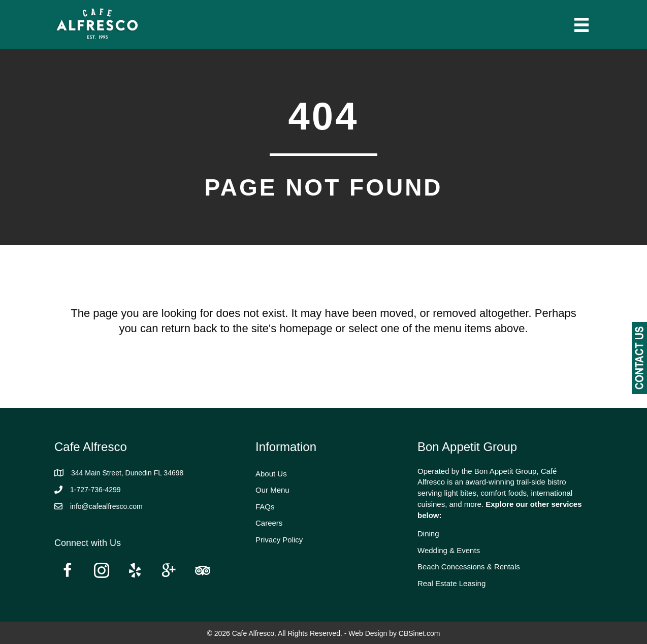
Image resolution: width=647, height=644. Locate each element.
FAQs (265, 507)
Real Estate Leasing (451, 583)
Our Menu (272, 490)
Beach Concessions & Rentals (469, 567)
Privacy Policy (279, 540)
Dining (428, 534)
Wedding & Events (449, 550)
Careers (269, 523)
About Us (271, 474)
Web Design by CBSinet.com (394, 633)
